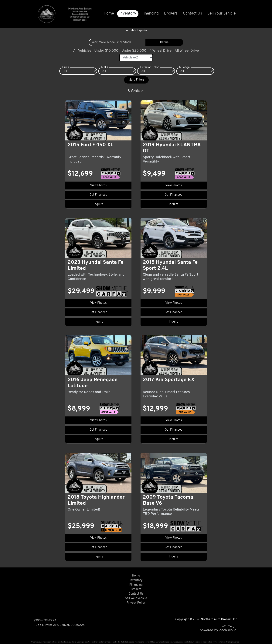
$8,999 (79, 409)
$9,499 (154, 174)
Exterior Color (150, 67)
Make (105, 67)
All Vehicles (82, 51)
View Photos (98, 186)
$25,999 (81, 526)
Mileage (184, 67)
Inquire (98, 204)
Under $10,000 (106, 51)
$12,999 (155, 409)
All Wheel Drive (187, 51)
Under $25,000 (134, 51)
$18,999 (155, 526)
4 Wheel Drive (161, 51)
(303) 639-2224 (45, 621)
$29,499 (81, 291)
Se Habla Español (136, 31)
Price (66, 67)
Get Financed (98, 195)
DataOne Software (92, 642)
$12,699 (80, 174)
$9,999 (154, 291)
